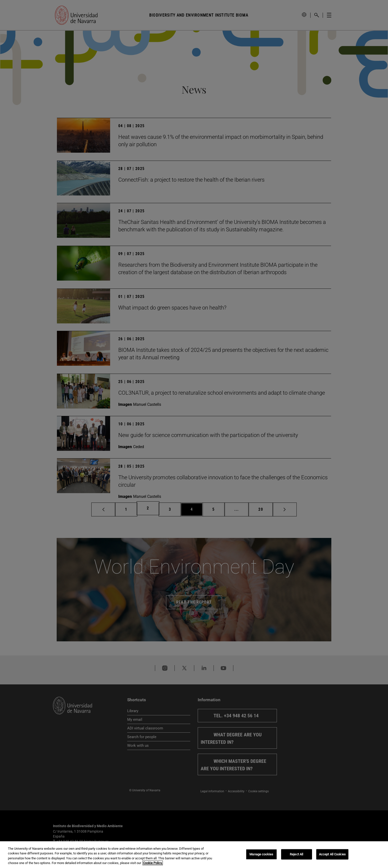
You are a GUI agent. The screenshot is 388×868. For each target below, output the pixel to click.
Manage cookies (261, 854)
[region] (194, 855)
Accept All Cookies (332, 854)
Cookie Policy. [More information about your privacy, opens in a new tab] (153, 863)
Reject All (296, 854)
